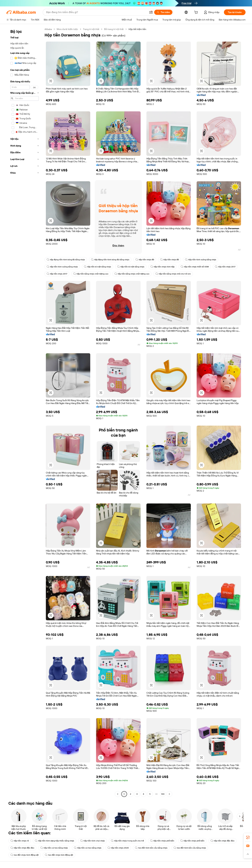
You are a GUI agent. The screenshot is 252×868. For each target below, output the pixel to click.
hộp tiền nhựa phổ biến (162, 841)
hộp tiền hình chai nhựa (93, 841)
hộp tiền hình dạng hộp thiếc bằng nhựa (54, 841)
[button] (151, 12)
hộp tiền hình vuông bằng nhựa (201, 260)
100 (163, 794)
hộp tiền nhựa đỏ (145, 260)
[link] (248, 837)
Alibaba (48, 29)
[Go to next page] (169, 794)
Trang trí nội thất (91, 29)
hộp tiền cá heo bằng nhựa (54, 848)
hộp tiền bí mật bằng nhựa (98, 267)
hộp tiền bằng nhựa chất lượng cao (91, 274)
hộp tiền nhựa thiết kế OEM (195, 267)
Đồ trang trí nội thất (114, 29)
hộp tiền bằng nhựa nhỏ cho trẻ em (173, 274)
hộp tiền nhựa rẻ (20, 841)
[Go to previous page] (118, 794)
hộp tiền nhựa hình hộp (162, 267)
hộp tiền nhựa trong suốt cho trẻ (127, 841)
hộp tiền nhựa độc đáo (222, 841)
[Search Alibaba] (96, 12)
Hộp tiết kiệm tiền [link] (137, 29)
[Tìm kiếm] (163, 12)
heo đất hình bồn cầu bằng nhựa (151, 848)
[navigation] (25, 412)
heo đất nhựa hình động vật (25, 855)
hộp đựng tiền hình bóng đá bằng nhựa (66, 260)
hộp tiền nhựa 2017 (225, 267)
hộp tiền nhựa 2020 (118, 848)
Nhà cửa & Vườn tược (67, 29)
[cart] (197, 13)
